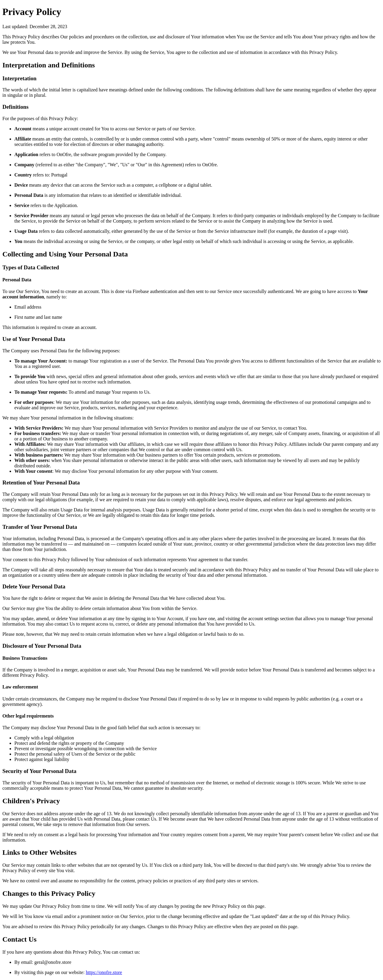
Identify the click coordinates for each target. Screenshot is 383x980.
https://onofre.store (104, 972)
